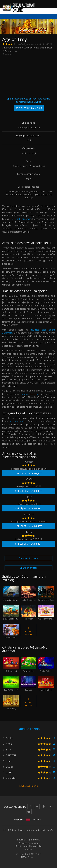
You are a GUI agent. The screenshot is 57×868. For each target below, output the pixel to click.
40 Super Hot (11, 665)
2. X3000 (8, 744)
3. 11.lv (7, 750)
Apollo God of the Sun (28, 594)
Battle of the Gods (46, 594)
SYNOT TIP (29, 514)
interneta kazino (18, 421)
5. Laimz (7, 761)
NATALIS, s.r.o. (29, 857)
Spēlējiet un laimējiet (29, 473)
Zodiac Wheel (46, 665)
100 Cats (28, 683)
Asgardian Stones (11, 594)
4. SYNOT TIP (10, 755)
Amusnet (10, 54)
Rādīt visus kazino (28, 786)
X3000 (29, 479)
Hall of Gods (11, 631)
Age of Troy (11, 702)
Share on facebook (28, 558)
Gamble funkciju (29, 394)
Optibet (29, 462)
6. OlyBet (8, 767)
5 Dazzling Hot (46, 683)
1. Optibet (8, 738)
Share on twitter (29, 568)
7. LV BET (8, 772)
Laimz (29, 532)
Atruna (29, 849)
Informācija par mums (29, 840)
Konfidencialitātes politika (28, 846)
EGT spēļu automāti (21, 219)
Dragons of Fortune (11, 613)
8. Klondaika (9, 778)
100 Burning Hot (11, 683)
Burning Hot (28, 665)
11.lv (29, 497)
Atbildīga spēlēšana (29, 843)
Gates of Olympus (46, 613)
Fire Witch (28, 613)
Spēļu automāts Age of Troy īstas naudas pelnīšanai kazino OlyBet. (29, 104)
